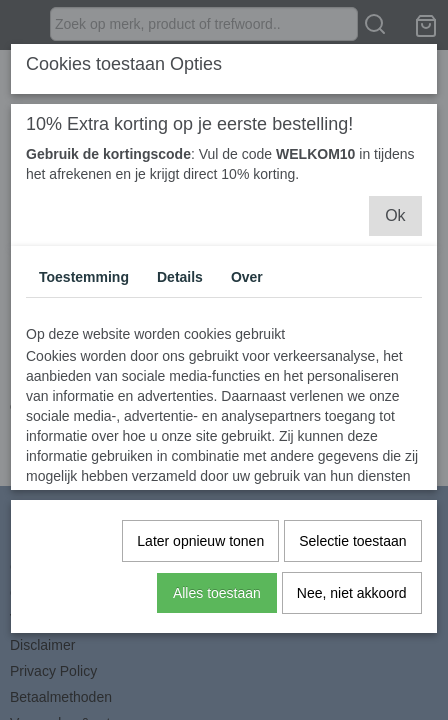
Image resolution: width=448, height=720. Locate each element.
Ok (395, 214)
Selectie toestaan (352, 540)
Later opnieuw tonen (200, 540)
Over (247, 276)
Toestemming (84, 276)
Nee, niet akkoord (352, 592)
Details (180, 276)
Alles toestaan (217, 592)
